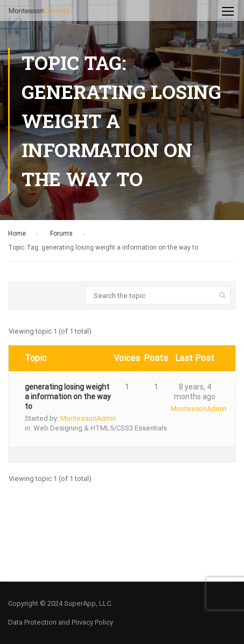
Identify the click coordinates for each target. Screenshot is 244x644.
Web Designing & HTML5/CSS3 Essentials (100, 428)
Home (17, 233)
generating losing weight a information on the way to (68, 397)
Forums (61, 233)
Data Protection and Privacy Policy (61, 622)
